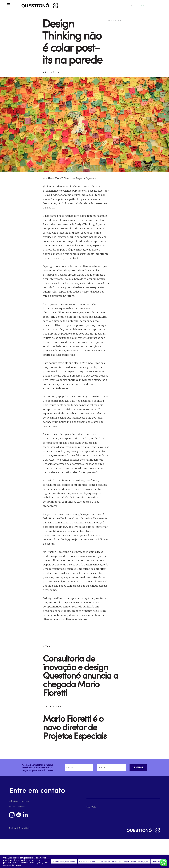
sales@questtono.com (19, 801)
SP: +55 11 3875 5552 (18, 807)
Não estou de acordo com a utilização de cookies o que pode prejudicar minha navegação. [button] (114, 861)
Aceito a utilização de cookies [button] (64, 861)
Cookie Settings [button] (158, 861)
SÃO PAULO (91, 807)
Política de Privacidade (20, 828)
